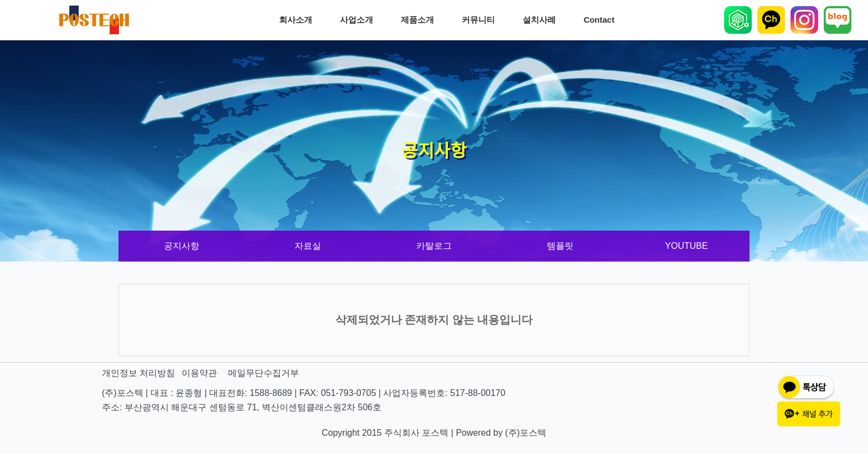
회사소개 (298, 20)
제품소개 (420, 20)
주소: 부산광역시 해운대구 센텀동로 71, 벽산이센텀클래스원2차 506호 (242, 407)
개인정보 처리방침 (138, 373)
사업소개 (359, 20)
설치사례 (542, 20)
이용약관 (199, 373)
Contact (602, 20)
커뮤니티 (481, 20)
